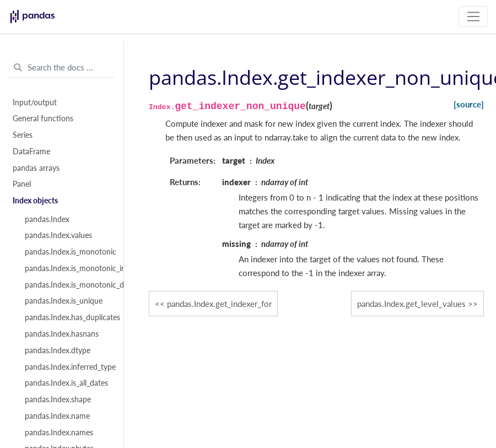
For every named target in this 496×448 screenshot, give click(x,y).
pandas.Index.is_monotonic (68, 252)
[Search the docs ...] (62, 68)
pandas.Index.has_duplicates (68, 317)
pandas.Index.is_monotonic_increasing (68, 268)
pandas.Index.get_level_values (411, 304)
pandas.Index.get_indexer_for (219, 304)
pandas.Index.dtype (58, 350)
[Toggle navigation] (473, 17)
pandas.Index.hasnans (62, 334)
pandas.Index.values (58, 235)
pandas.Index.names (59, 433)
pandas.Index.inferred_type (68, 367)
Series (23, 135)
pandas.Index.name (57, 416)
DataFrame (31, 152)
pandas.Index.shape (58, 400)
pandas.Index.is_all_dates (66, 383)
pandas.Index (47, 219)
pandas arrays (36, 168)
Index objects (35, 201)
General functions (43, 118)
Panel (22, 184)
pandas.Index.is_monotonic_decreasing (68, 285)
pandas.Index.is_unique (64, 301)
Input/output (35, 102)
